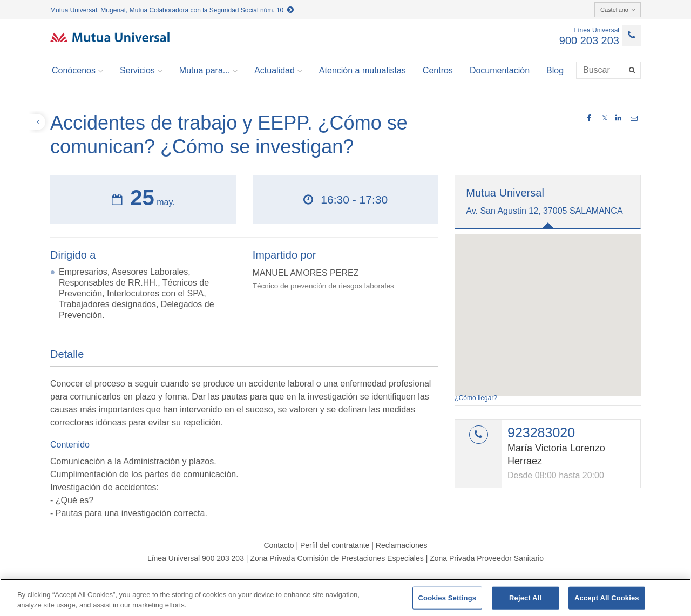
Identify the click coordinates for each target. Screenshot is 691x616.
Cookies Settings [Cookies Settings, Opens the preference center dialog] (448, 598)
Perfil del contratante (335, 545)
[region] (345, 597)
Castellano (618, 10)
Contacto (279, 545)
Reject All (525, 598)
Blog (555, 70)
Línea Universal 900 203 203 (196, 558)
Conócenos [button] (77, 71)
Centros (438, 70)
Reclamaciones (402, 545)
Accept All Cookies (607, 598)
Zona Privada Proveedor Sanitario (487, 558)
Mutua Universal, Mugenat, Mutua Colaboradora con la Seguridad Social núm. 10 (172, 10)
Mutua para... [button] (208, 71)
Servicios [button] (141, 71)
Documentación (500, 70)
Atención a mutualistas (363, 70)
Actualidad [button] (278, 71)
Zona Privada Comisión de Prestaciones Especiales (337, 558)
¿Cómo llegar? (476, 398)
